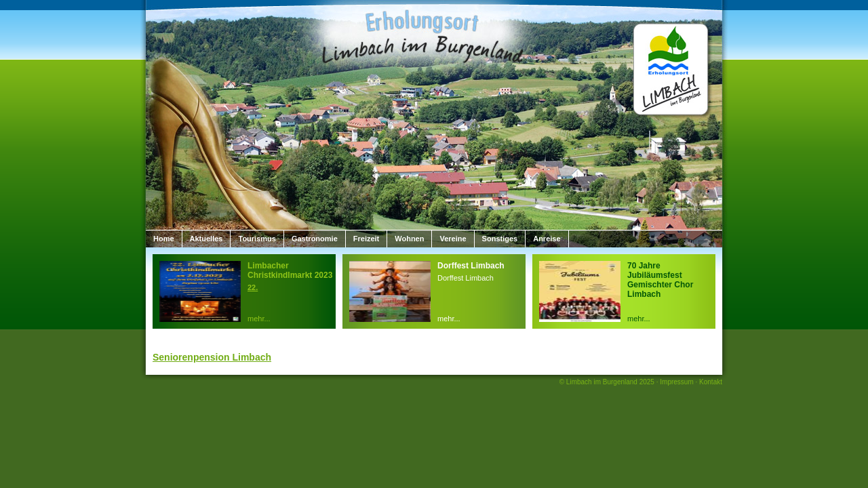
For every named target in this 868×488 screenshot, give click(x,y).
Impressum (676, 382)
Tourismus (257, 239)
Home (164, 239)
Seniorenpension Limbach (212, 357)
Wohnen (409, 239)
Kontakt (711, 382)
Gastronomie (315, 239)
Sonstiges (500, 239)
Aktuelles (206, 239)
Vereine (453, 239)
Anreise (547, 239)
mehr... (259, 319)
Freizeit (367, 239)
